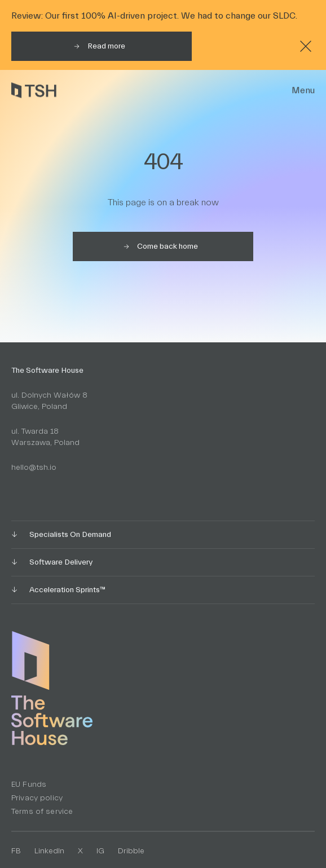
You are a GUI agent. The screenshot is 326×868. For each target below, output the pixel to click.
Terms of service (42, 812)
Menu (303, 90)
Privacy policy (37, 798)
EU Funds (29, 785)
